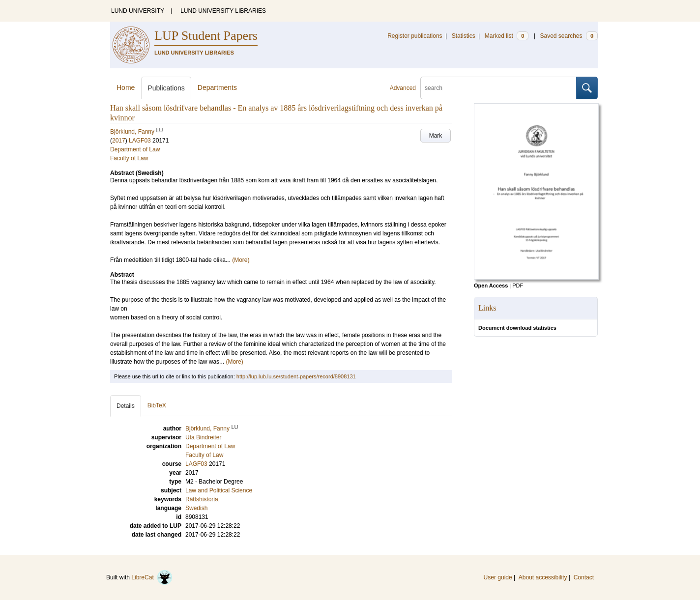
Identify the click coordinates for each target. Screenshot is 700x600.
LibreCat (152, 577)
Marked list (507, 36)
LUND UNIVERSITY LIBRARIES (223, 11)
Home (126, 87)
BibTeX (157, 405)
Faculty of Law (129, 158)
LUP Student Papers (206, 36)
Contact (584, 577)
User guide (498, 577)
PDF (518, 286)
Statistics (464, 36)
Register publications (415, 36)
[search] (498, 88)
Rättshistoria (202, 499)
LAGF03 (140, 141)
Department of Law (135, 149)
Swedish (196, 508)
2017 (119, 141)
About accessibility (543, 577)
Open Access (491, 286)
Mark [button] (436, 136)
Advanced (403, 88)
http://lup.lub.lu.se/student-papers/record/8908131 (296, 376)
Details (126, 406)
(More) (241, 260)
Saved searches (569, 36)
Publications (166, 88)
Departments (217, 87)
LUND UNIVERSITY (138, 11)
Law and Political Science (219, 490)
